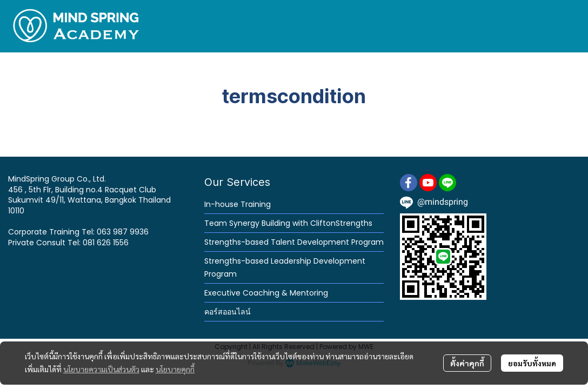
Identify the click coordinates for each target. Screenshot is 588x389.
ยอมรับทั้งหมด (532, 363)
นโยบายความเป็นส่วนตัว (101, 369)
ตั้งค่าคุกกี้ (467, 363)
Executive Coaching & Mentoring (266, 293)
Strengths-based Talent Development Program (294, 242)
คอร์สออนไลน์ (228, 312)
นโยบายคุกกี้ (175, 369)
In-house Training (238, 204)
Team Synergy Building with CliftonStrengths (288, 223)
